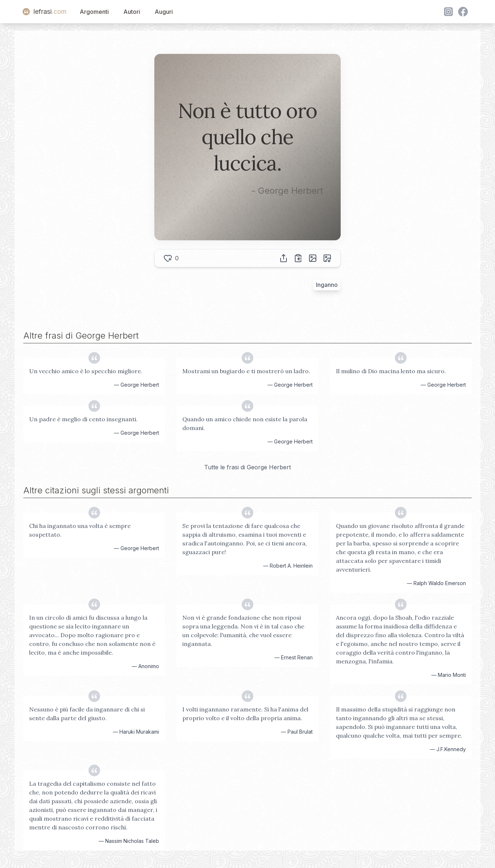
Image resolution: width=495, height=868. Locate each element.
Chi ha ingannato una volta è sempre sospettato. (80, 530)
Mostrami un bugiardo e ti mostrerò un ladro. (246, 371)
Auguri (164, 12)
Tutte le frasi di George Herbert (247, 467)
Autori (132, 12)
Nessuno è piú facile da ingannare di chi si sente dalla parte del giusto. (87, 714)
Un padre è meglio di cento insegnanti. (83, 419)
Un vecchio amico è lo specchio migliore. (86, 371)
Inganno (327, 285)
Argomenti (94, 12)
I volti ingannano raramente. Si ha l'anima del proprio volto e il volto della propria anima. (245, 714)
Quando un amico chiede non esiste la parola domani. (245, 423)
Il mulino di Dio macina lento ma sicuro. (391, 371)
